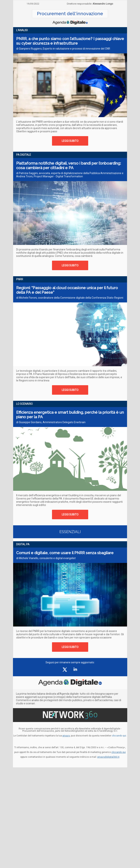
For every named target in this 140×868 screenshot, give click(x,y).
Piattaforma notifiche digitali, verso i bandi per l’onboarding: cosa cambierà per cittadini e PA (69, 166)
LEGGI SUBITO (70, 141)
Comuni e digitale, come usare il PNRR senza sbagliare (65, 553)
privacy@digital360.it (108, 757)
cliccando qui (119, 752)
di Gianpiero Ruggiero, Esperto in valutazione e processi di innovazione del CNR (63, 49)
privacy (66, 736)
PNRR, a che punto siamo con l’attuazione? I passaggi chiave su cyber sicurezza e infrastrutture (70, 41)
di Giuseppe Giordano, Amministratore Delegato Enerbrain (51, 422)
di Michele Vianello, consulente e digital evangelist (46, 558)
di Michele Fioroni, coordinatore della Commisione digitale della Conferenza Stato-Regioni (70, 298)
